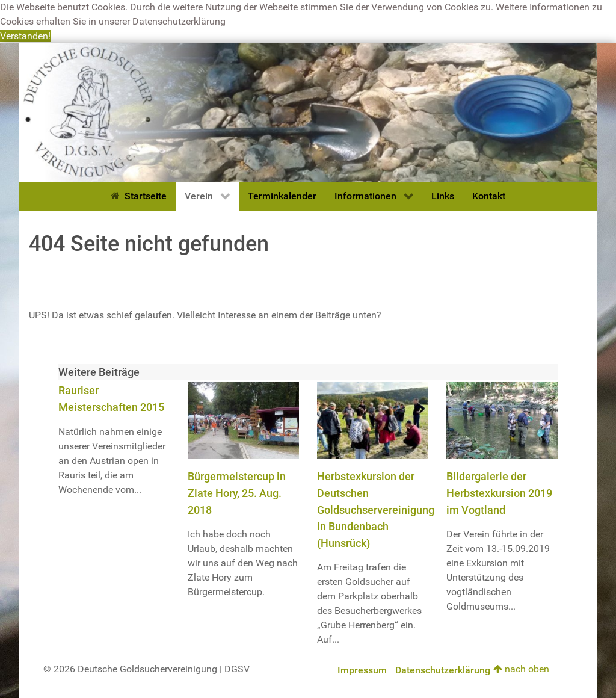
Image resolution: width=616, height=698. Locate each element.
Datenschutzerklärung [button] (179, 21)
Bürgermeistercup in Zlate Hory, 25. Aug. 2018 (237, 493)
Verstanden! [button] (25, 36)
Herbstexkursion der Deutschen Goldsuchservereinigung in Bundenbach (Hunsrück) (376, 509)
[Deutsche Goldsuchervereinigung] (308, 112)
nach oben (521, 669)
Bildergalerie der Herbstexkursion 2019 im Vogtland (499, 493)
